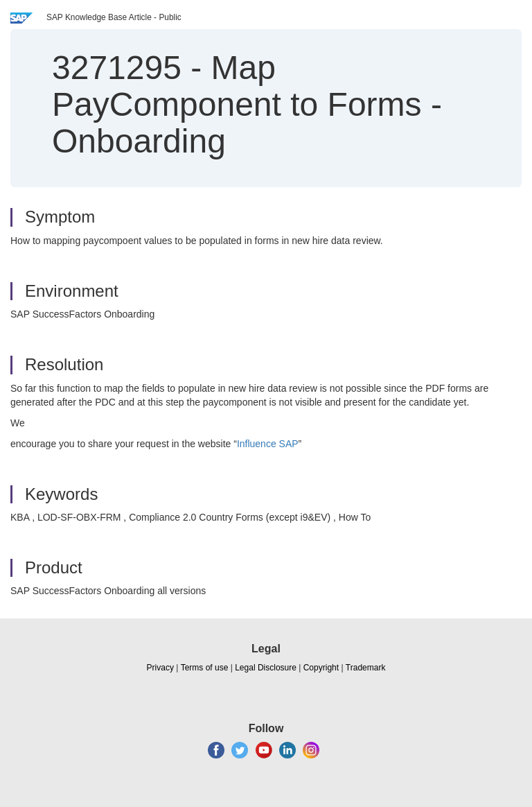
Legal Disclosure (266, 668)
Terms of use (205, 668)
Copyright (321, 668)
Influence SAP (268, 444)
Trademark (366, 668)
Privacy (160, 668)
